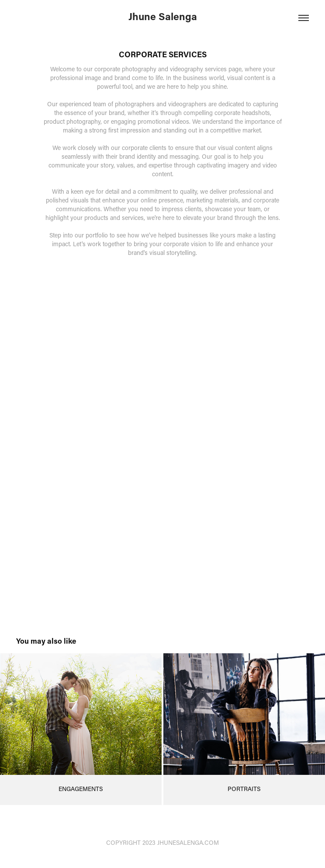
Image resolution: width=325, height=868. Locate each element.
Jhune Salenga (163, 16)
